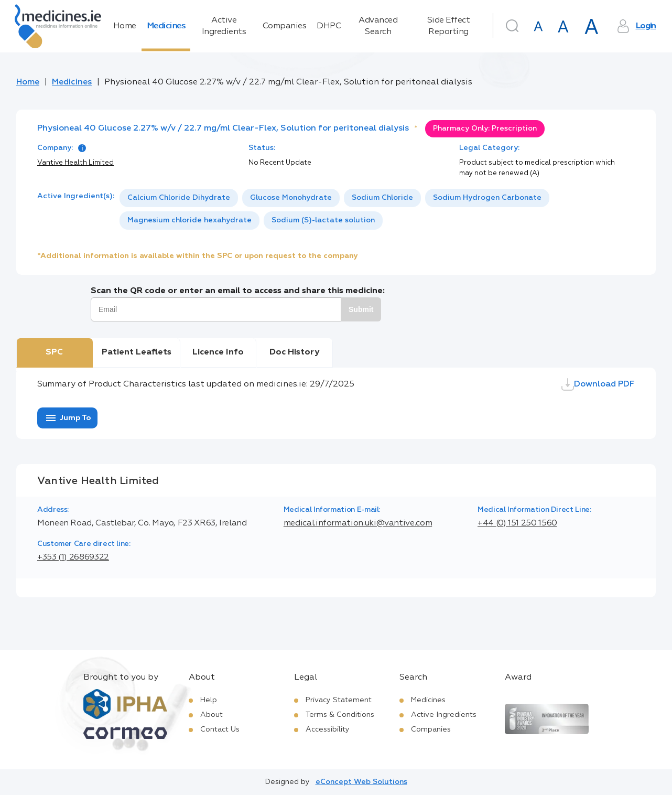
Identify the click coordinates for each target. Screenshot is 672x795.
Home (125, 26)
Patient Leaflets (137, 352)
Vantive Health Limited (75, 163)
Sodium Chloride (382, 198)
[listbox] (377, 209)
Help (209, 700)
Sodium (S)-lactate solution (323, 220)
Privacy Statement (339, 700)
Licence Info (218, 352)
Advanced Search (378, 26)
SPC (54, 352)
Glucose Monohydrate (291, 198)
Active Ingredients (224, 26)
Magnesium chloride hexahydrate (189, 220)
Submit (361, 309)
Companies (285, 26)
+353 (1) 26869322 (73, 557)
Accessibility (328, 729)
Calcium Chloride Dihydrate (179, 198)
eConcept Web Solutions (361, 782)
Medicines (166, 26)
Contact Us (220, 729)
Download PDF (598, 384)
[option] (179, 198)
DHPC (329, 26)
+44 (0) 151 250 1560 (517, 523)
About (212, 715)
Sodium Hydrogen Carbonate (487, 198)
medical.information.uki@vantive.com (358, 523)
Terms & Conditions (340, 715)
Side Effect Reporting (449, 26)
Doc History (294, 352)
